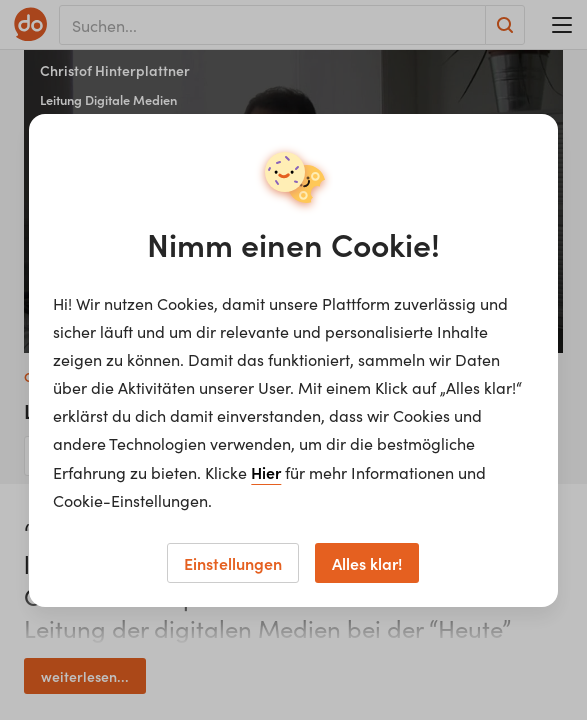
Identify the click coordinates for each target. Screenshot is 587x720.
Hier (266, 472)
